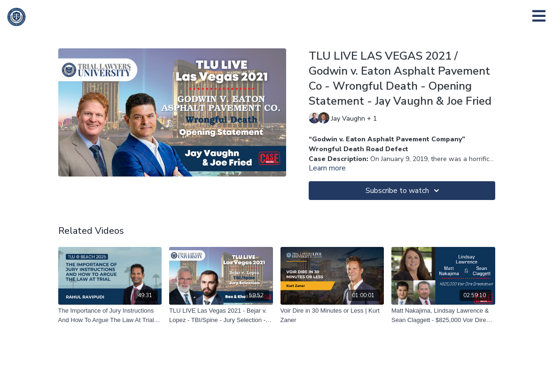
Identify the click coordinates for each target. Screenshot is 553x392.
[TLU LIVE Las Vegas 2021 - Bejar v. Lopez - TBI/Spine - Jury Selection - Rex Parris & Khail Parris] (221, 315)
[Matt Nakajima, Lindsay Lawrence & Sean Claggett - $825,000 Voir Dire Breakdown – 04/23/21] (443, 315)
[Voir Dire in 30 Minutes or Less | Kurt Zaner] (332, 315)
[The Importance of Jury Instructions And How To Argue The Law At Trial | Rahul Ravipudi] (110, 315)
